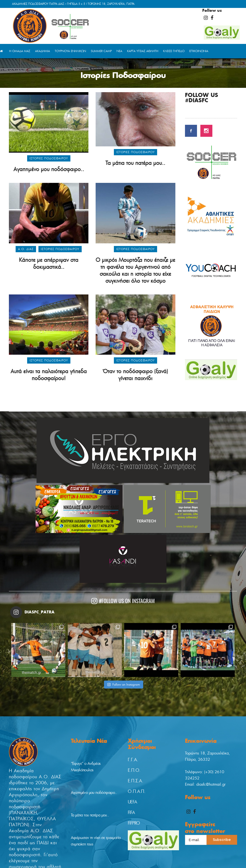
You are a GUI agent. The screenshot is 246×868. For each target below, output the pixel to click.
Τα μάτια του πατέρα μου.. (135, 163)
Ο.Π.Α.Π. (137, 791)
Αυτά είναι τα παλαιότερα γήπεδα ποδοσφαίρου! (49, 375)
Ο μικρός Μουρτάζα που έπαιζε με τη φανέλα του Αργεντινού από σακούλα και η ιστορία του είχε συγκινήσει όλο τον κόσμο (135, 270)
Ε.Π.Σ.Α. (135, 781)
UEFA (132, 802)
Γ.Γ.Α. (133, 760)
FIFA (131, 813)
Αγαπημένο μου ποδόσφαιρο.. (49, 169)
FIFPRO (134, 823)
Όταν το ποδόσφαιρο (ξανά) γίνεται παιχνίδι (135, 375)
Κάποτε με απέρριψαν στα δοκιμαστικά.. (49, 263)
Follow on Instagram (123, 685)
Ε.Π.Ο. (134, 770)
